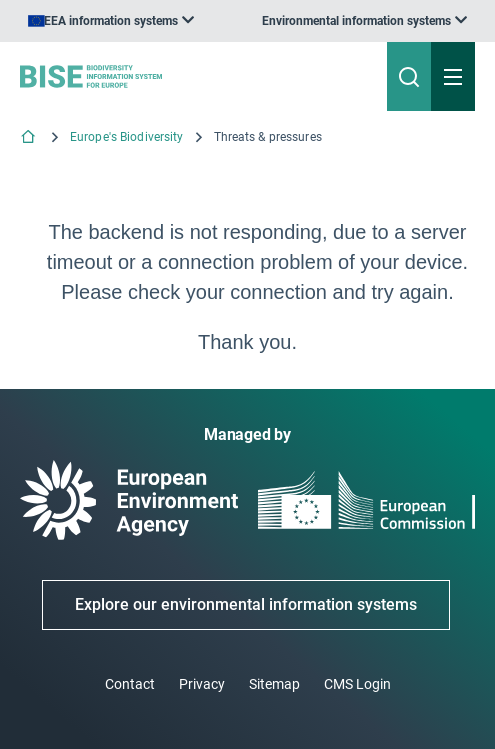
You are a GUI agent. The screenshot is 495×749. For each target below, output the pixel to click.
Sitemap (274, 684)
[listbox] (364, 21)
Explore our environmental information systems (246, 604)
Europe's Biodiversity (127, 137)
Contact (130, 684)
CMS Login (357, 684)
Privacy (202, 684)
